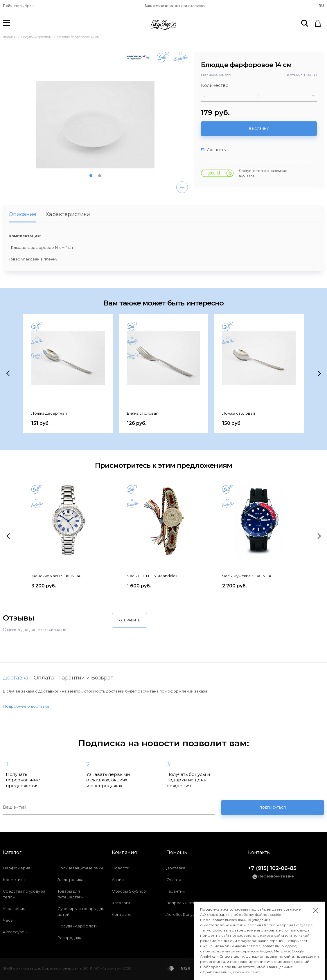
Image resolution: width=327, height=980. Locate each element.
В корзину (259, 129)
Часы (8, 920)
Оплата (44, 678)
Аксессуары (15, 932)
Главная (10, 37)
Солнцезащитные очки (80, 868)
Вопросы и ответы (185, 903)
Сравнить (213, 150)
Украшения (14, 909)
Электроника (70, 880)
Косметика (14, 880)
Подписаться (273, 808)
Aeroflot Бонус (181, 914)
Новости (121, 868)
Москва (175, 6)
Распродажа (70, 938)
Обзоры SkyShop (129, 891)
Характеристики (68, 214)
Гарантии (176, 891)
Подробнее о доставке (26, 706)
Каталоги (121, 903)
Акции (118, 880)
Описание (23, 214)
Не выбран (18, 6)
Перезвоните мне (273, 876)
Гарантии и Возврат (86, 678)
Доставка (16, 678)
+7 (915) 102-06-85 (272, 868)
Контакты (121, 914)
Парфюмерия (17, 868)
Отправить (130, 620)
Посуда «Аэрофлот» (37, 37)
